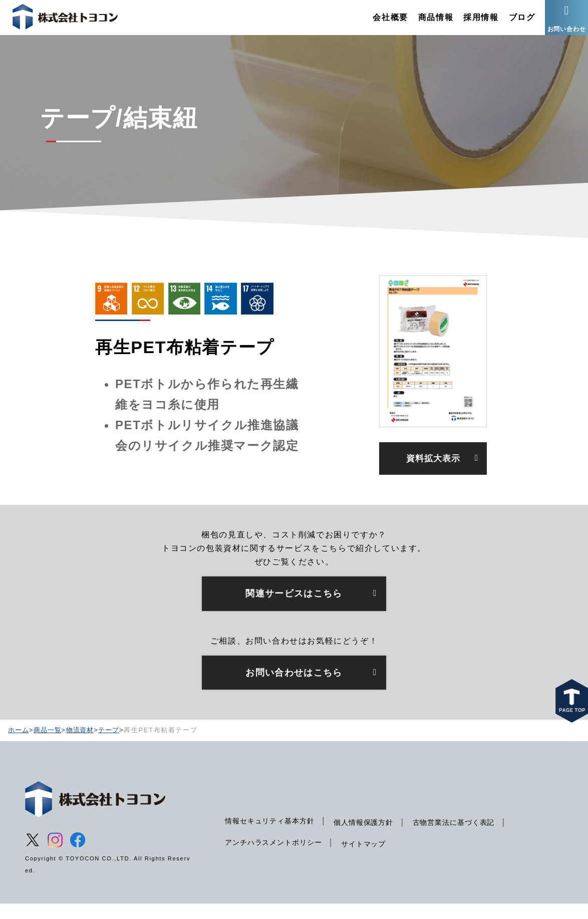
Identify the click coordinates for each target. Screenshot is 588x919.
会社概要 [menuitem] (378, 22)
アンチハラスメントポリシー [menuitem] (276, 857)
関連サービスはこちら (294, 607)
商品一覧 (49, 745)
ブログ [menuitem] (510, 22)
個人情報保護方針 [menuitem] (369, 837)
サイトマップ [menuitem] (369, 859)
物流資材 (83, 745)
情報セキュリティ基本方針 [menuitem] (272, 836)
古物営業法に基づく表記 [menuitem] (463, 837)
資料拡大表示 (433, 470)
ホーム (19, 745)
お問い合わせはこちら (294, 687)
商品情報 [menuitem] (423, 22)
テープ (113, 745)
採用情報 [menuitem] (469, 22)
